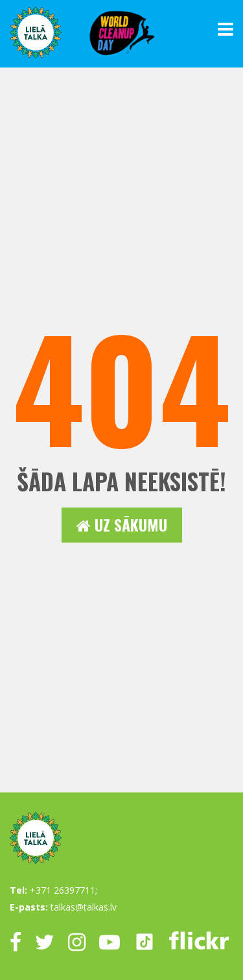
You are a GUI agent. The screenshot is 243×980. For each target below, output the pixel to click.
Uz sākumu (122, 525)
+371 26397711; (64, 890)
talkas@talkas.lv (84, 907)
